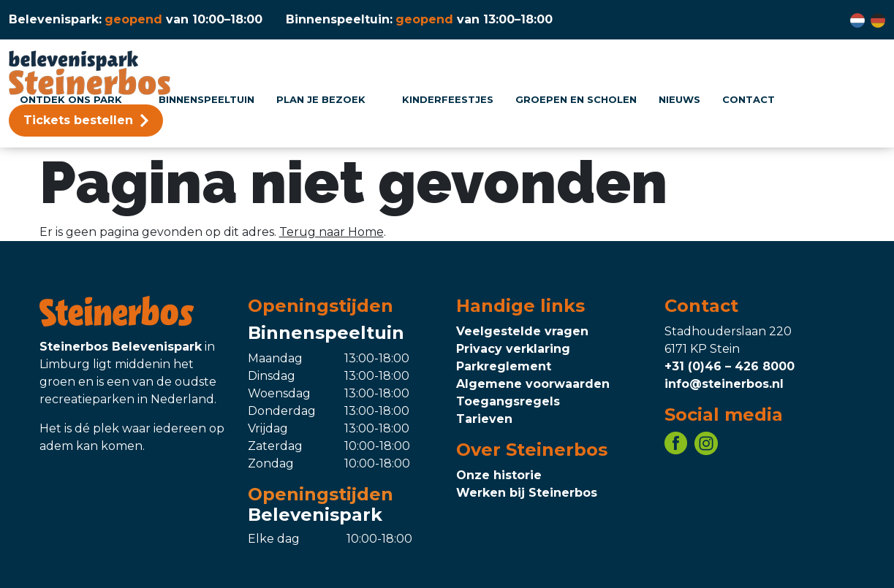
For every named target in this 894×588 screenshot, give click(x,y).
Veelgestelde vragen (522, 331)
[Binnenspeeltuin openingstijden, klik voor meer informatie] (474, 19)
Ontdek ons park (71, 99)
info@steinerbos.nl (724, 384)
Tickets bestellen (78, 120)
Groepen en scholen (576, 99)
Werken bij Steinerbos (527, 493)
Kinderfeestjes (448, 99)
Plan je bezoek (321, 99)
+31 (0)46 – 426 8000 (730, 366)
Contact (749, 99)
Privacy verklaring (513, 349)
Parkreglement (504, 366)
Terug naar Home (332, 232)
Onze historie (499, 475)
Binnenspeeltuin (207, 99)
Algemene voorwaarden (533, 384)
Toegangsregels (508, 401)
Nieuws (679, 99)
